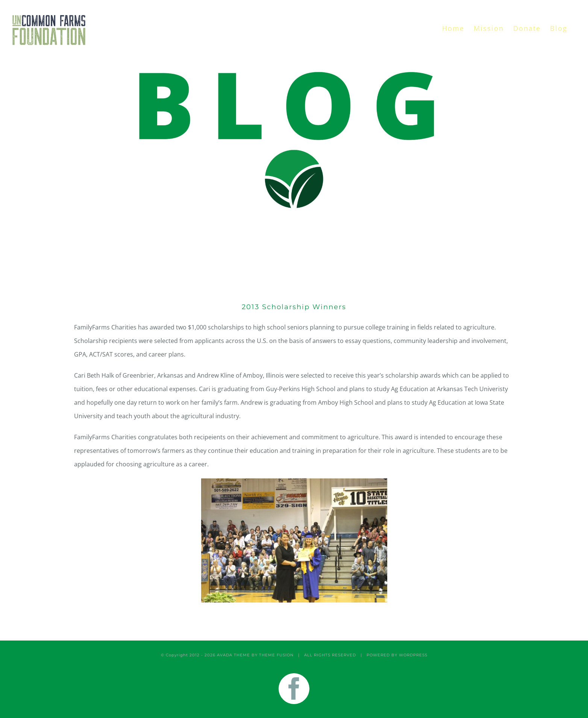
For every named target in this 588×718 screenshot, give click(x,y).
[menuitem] (453, 28)
